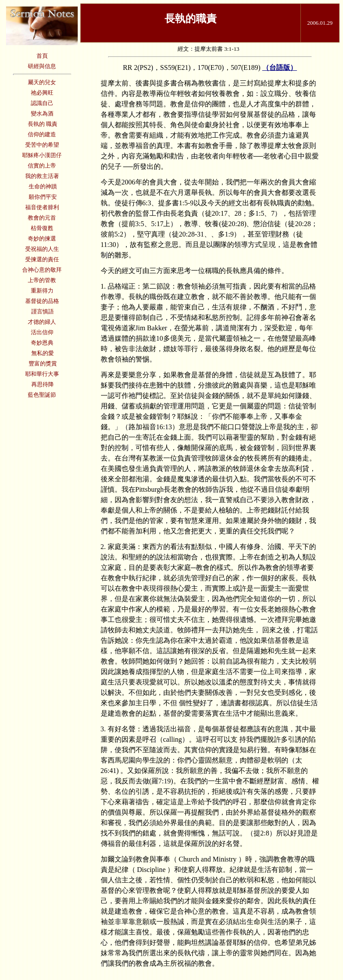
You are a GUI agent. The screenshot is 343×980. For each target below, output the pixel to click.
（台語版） (280, 67)
